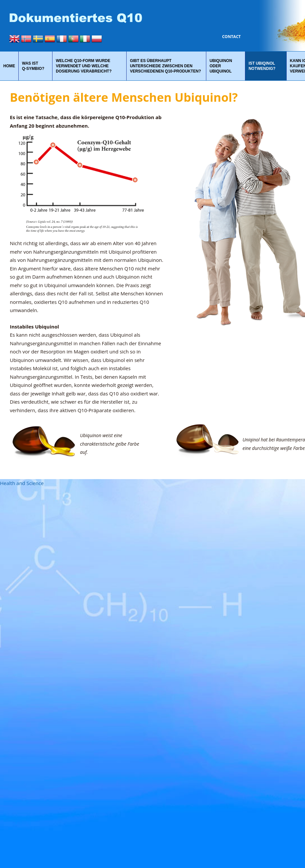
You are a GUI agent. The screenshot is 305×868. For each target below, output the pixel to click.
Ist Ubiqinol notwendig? (262, 66)
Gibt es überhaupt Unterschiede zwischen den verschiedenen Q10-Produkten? (165, 66)
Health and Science (22, 483)
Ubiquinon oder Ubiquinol (221, 66)
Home (9, 66)
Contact (231, 37)
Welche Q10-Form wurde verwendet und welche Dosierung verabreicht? (84, 66)
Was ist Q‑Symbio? (33, 66)
